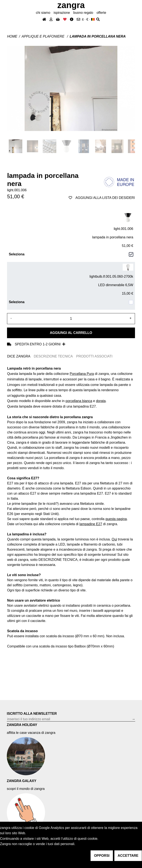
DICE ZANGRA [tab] (19, 356)
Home (12, 36)
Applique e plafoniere (43, 36)
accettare (128, 856)
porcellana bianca (79, 401)
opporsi (102, 856)
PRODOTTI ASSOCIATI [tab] (94, 356)
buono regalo (83, 13)
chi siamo (43, 13)
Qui (114, 539)
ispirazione (62, 13)
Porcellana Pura (82, 374)
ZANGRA (71, 5)
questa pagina (116, 519)
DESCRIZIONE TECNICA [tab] (53, 356)
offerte (101, 13)
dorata (101, 401)
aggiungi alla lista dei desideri (102, 198)
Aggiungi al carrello (71, 333)
